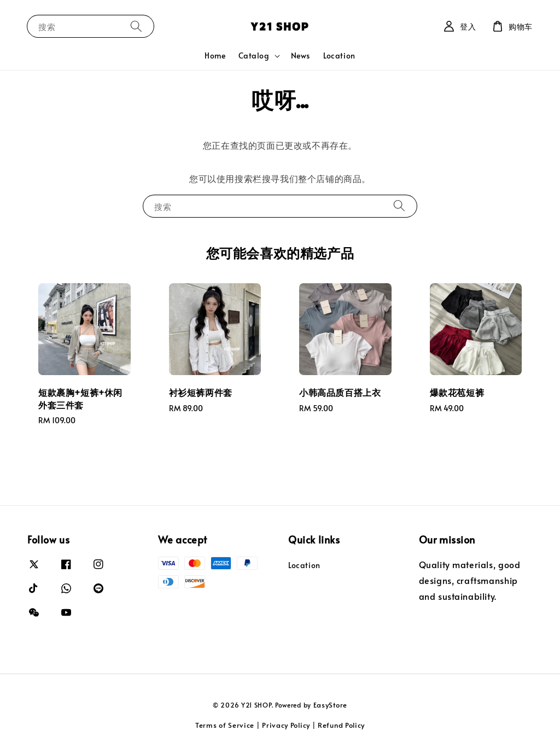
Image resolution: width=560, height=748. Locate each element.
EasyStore (330, 705)
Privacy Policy (286, 725)
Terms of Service (225, 725)
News (301, 55)
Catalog (254, 56)
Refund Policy (341, 725)
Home (215, 55)
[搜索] (136, 26)
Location (339, 55)
